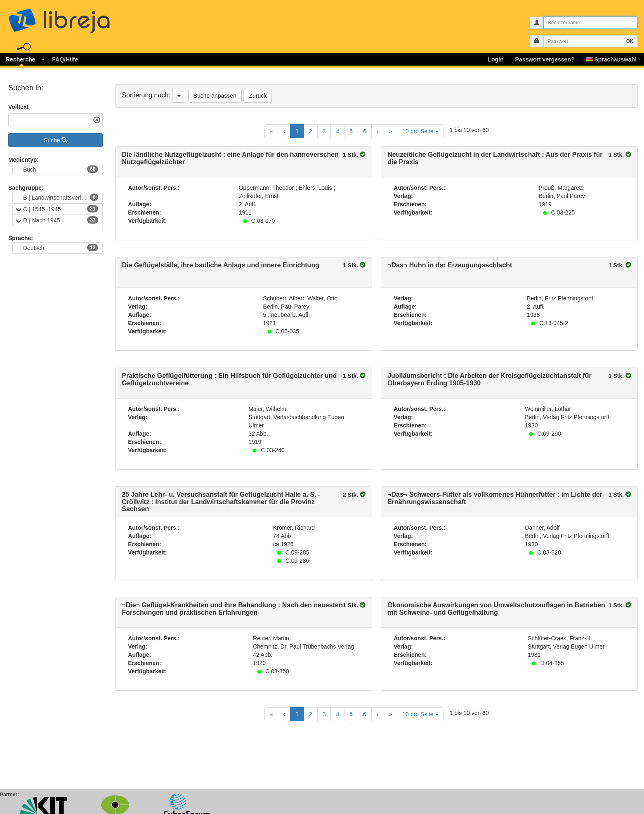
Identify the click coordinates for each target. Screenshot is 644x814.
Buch (61, 169)
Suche (56, 140)
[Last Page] (391, 131)
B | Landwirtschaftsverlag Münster (63, 197)
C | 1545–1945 (61, 209)
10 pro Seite (420, 131)
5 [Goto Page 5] (351, 131)
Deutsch (61, 248)
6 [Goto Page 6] (365, 131)
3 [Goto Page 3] (324, 131)
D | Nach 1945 (61, 220)
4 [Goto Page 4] (337, 131)
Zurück (258, 96)
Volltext (19, 107)
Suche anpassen (215, 96)
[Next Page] (378, 131)
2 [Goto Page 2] (311, 131)
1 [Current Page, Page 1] (297, 131)
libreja (74, 18)
